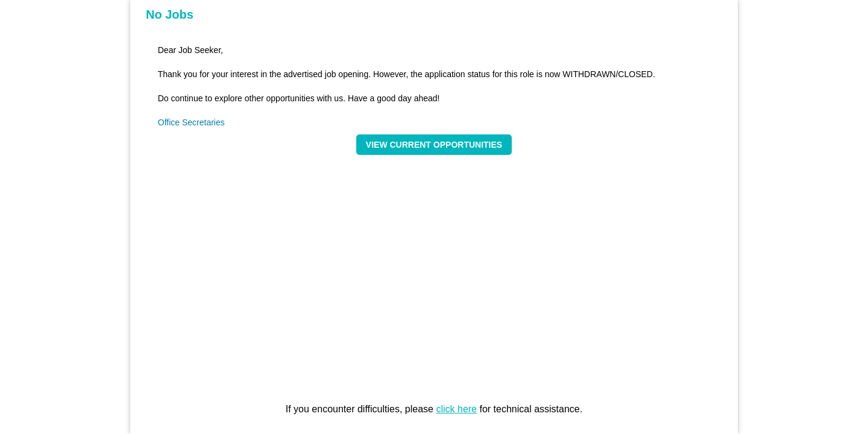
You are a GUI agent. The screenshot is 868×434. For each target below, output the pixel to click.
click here (456, 409)
